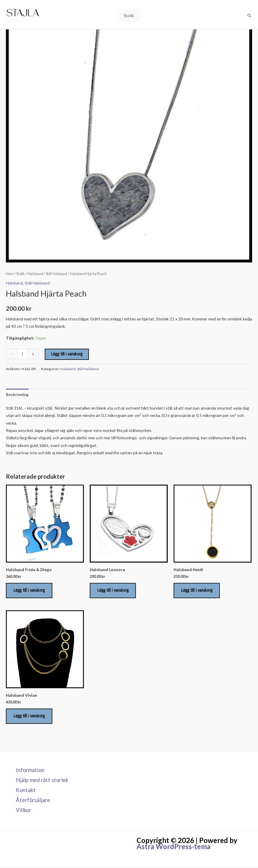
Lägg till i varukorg (67, 354)
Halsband (35, 274)
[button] (249, 16)
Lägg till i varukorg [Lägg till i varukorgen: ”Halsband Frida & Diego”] (29, 591)
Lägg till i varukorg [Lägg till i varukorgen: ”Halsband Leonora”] (113, 591)
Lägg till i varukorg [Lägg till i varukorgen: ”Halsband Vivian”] (29, 717)
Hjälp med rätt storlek (42, 781)
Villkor (24, 811)
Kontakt (26, 791)
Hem (10, 274)
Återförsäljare (33, 801)
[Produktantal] (22, 354)
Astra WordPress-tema (173, 847)
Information (30, 771)
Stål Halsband (56, 274)
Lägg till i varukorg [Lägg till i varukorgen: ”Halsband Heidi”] (197, 591)
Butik (129, 16)
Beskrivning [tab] (17, 394)
